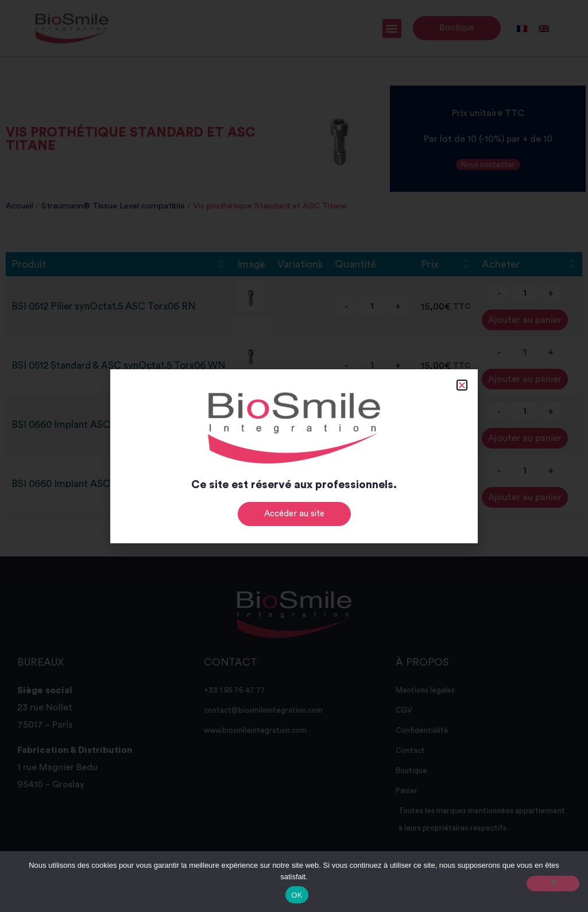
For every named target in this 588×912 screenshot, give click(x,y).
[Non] (553, 884)
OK (297, 895)
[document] (294, 456)
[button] (462, 385)
